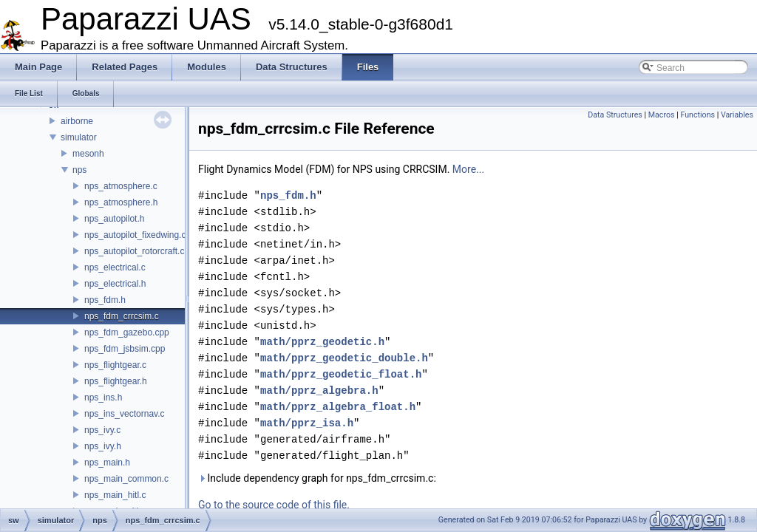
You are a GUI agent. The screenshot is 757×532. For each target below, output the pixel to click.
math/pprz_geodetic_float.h (341, 374)
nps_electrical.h (115, 284)
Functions (697, 115)
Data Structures (615, 115)
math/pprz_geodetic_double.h (344, 358)
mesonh (88, 154)
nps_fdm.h (105, 300)
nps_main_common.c (126, 479)
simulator (79, 137)
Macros (662, 115)
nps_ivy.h (103, 446)
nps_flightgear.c (115, 365)
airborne (77, 121)
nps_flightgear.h (116, 381)
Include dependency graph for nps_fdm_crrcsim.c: (317, 478)
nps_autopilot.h (114, 219)
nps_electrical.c (115, 267)
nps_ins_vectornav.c (125, 414)
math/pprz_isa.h (307, 423)
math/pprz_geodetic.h (322, 342)
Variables (737, 115)
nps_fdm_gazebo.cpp (127, 332)
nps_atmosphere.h (121, 202)
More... (468, 169)
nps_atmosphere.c (121, 186)
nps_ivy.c (102, 430)
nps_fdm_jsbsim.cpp (125, 349)
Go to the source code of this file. (274, 505)
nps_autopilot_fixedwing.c (135, 235)
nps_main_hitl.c (115, 495)
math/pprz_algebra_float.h (338, 407)
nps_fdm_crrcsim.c (122, 316)
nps (79, 170)
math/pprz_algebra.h (319, 391)
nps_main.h (107, 463)
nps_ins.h (103, 398)
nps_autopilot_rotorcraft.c (134, 251)
